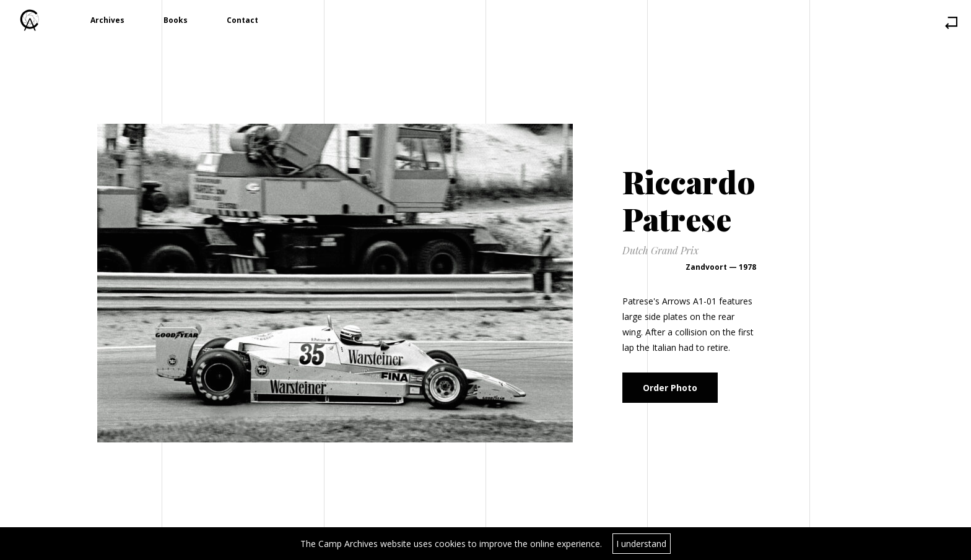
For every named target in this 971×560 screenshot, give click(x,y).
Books (176, 20)
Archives (107, 20)
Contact (242, 20)
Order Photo (670, 388)
